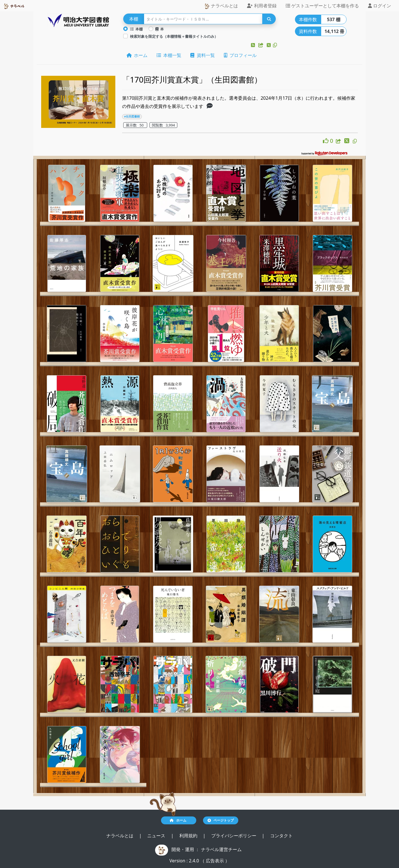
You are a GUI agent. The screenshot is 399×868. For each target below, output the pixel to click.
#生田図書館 (132, 116)
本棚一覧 (169, 55)
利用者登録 (262, 6)
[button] (253, 45)
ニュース (157, 836)
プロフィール (240, 55)
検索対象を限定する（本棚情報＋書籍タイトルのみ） (174, 36)
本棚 (136, 29)
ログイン (380, 6)
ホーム (137, 55)
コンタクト (281, 836)
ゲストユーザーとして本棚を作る (322, 6)
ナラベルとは (221, 6)
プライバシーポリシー (234, 836)
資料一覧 (202, 55)
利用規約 (189, 836)
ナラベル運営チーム (221, 849)
